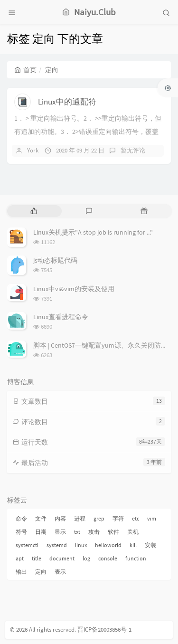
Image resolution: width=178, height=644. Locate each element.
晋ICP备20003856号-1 (104, 630)
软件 (113, 532)
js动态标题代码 (55, 260)
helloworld (108, 545)
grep (99, 518)
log (86, 558)
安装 (150, 545)
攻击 (94, 532)
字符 (118, 518)
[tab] (34, 211)
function (136, 558)
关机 (133, 532)
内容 (60, 518)
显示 (60, 532)
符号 (21, 532)
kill (133, 545)
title (37, 558)
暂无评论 (133, 150)
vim (152, 518)
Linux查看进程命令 (61, 317)
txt (77, 532)
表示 (60, 572)
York (33, 150)
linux (81, 545)
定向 (41, 572)
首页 (25, 70)
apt (20, 558)
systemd (57, 545)
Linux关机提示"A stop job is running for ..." (93, 232)
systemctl (27, 545)
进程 (80, 518)
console (108, 558)
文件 (41, 518)
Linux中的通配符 (67, 102)
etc (136, 518)
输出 (21, 572)
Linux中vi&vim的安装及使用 (74, 289)
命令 (21, 518)
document (62, 558)
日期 (41, 532)
